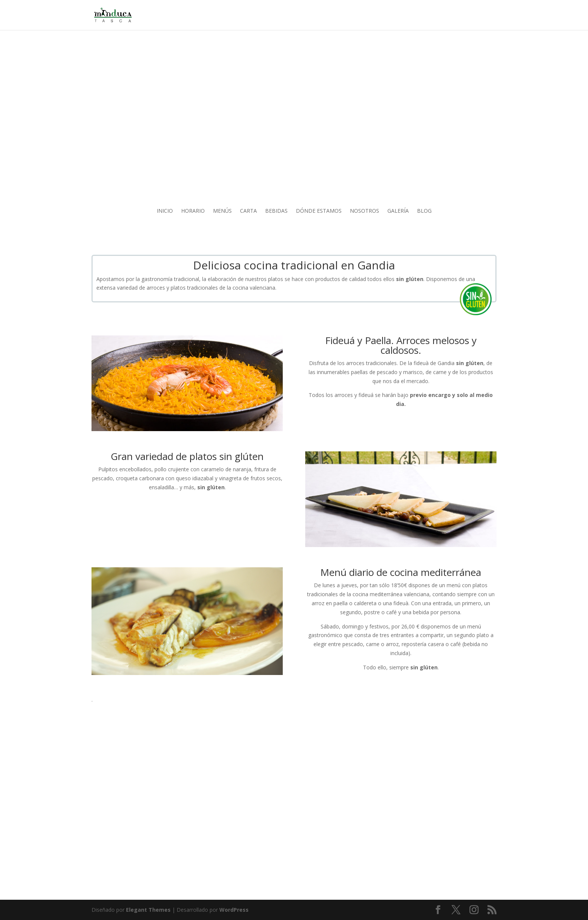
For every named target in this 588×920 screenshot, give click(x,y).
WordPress (234, 910)
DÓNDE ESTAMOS (319, 211)
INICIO (165, 211)
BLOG (424, 211)
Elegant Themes (148, 910)
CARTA (248, 211)
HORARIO (193, 211)
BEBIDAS (276, 211)
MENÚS (222, 211)
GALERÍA (398, 211)
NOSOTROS (364, 211)
